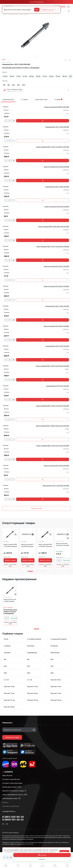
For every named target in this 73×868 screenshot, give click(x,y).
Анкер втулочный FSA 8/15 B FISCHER (57, 207)
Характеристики (41, 100)
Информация (7, 723)
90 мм (38, 76)
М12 (18, 85)
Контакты (5, 802)
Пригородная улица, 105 (11, 798)
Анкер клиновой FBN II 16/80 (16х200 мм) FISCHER (52, 426)
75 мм (18, 76)
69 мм (12, 76)
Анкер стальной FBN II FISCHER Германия (10, 545)
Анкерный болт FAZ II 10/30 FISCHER (57, 127)
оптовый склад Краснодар (12, 783)
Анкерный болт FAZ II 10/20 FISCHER (57, 187)
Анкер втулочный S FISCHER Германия (27, 545)
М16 (24, 85)
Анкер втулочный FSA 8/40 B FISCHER (62, 544)
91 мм (45, 76)
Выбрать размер (10, 560)
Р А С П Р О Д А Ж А (36, 2)
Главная (4, 14)
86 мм (32, 76)
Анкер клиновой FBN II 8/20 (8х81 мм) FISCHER (54, 227)
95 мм (58, 76)
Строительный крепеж (13, 14)
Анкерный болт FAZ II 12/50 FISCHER (10, 600)
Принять (64, 852)
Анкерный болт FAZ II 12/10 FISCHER (57, 346)
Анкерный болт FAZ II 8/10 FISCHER (58, 386)
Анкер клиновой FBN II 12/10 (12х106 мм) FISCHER (53, 246)
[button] (18, 865)
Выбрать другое (48, 10)
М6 (4, 85)
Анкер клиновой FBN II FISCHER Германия (45, 545)
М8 (9, 85)
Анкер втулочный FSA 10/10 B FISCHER (56, 466)
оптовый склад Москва (11, 779)
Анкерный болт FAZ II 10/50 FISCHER (57, 306)
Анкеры (21, 14)
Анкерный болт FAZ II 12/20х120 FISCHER (56, 486)
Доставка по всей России (11, 806)
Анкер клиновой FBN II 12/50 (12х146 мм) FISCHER (53, 406)
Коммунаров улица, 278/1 (12, 787)
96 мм (65, 76)
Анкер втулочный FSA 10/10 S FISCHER (56, 266)
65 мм (5, 76)
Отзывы (58, 99)
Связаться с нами (12, 737)
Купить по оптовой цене (10, 565)
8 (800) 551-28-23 (13, 820)
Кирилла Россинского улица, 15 (14, 791)
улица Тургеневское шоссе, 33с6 (15, 795)
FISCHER (26, 14)
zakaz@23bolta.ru (9, 811)
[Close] (58, 9)
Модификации (8, 100)
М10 (13, 85)
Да (37, 10)
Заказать (42, 859)
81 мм (25, 76)
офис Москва (7, 775)
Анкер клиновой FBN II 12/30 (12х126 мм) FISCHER (53, 147)
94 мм (51, 76)
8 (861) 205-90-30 (13, 817)
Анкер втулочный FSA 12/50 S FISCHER (56, 286)
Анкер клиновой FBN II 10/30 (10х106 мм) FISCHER (52, 366)
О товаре (24, 100)
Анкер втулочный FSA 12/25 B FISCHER (56, 167)
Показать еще (37, 508)
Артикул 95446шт (6, 62)
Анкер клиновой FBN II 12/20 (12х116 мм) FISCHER (53, 446)
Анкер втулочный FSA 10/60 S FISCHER (56, 326)
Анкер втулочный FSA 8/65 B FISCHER (57, 107)
